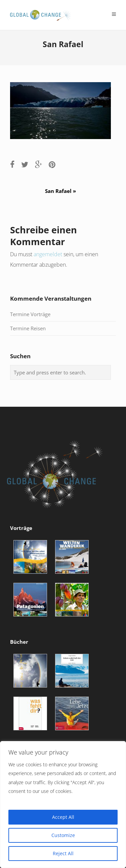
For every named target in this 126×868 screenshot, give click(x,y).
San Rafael (63, 191)
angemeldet (48, 254)
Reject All (63, 853)
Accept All (63, 817)
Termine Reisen (28, 328)
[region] (63, 805)
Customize (63, 835)
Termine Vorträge (30, 314)
